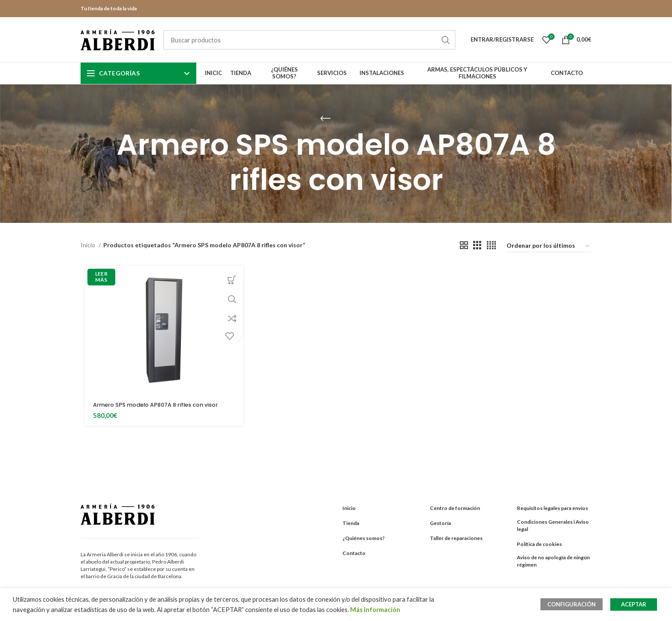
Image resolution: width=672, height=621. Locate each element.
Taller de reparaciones (456, 538)
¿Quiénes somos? (364, 538)
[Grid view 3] (477, 245)
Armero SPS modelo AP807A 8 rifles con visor (161, 405)
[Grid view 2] (464, 245)
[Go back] (325, 119)
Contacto (354, 553)
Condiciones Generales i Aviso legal (553, 525)
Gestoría (440, 523)
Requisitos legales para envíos (552, 508)
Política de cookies (539, 544)
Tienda (351, 523)
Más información (375, 610)
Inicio (88, 245)
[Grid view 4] (491, 245)
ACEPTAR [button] (634, 604)
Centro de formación (455, 508)
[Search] (309, 40)
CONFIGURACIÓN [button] (575, 604)
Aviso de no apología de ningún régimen (553, 561)
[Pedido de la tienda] (549, 246)
